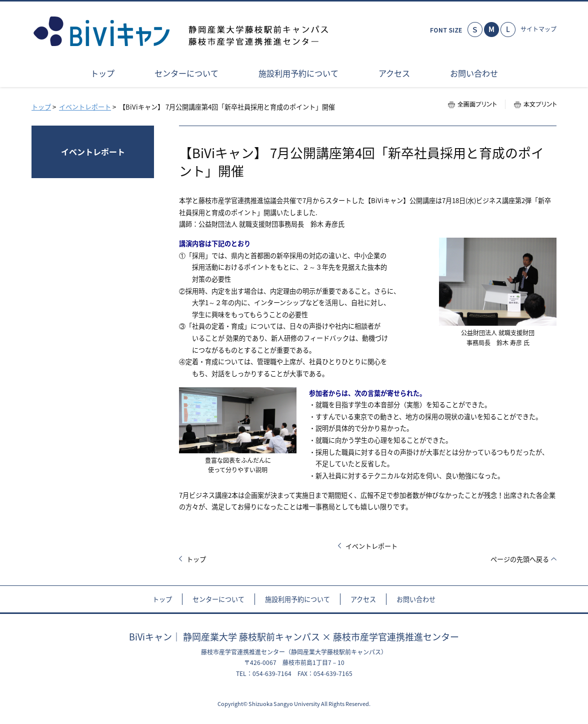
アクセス (363, 599)
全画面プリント (476, 104)
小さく (475, 30)
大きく (508, 30)
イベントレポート (85, 107)
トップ (41, 107)
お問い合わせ (416, 599)
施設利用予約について (297, 599)
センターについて (218, 599)
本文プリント (531, 104)
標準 (491, 30)
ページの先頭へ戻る (520, 559)
